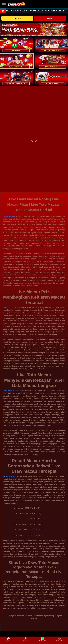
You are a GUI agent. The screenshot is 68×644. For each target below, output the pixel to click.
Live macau (8, 307)
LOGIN (50, 18)
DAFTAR (17, 18)
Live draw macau (11, 216)
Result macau (9, 476)
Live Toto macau (11, 391)
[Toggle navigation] (4, 4)
